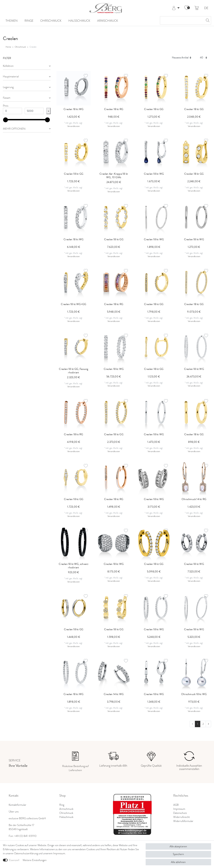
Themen (12, 21)
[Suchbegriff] (182, 20)
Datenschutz (180, 813)
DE (206, 8)
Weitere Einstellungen (35, 860)
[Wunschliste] (187, 8)
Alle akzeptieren (178, 846)
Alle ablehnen (178, 862)
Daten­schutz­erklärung (26, 853)
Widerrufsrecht (182, 817)
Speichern (178, 854)
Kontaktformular (17, 805)
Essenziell (14, 860)
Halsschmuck (79, 21)
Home (8, 47)
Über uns (14, 812)
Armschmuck (108, 21)
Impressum (179, 809)
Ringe (29, 21)
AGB (176, 805)
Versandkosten (73, 126)
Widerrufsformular (183, 821)
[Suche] (207, 20)
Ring (62, 805)
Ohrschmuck (51, 21)
